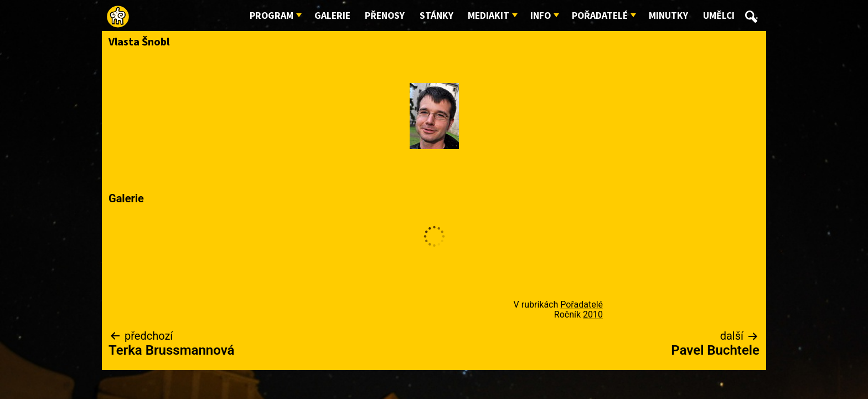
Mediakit (489, 16)
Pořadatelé (600, 16)
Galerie (332, 16)
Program (272, 16)
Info (541, 16)
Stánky (436, 16)
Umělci (719, 16)
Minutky (668, 16)
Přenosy (385, 16)
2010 (593, 314)
